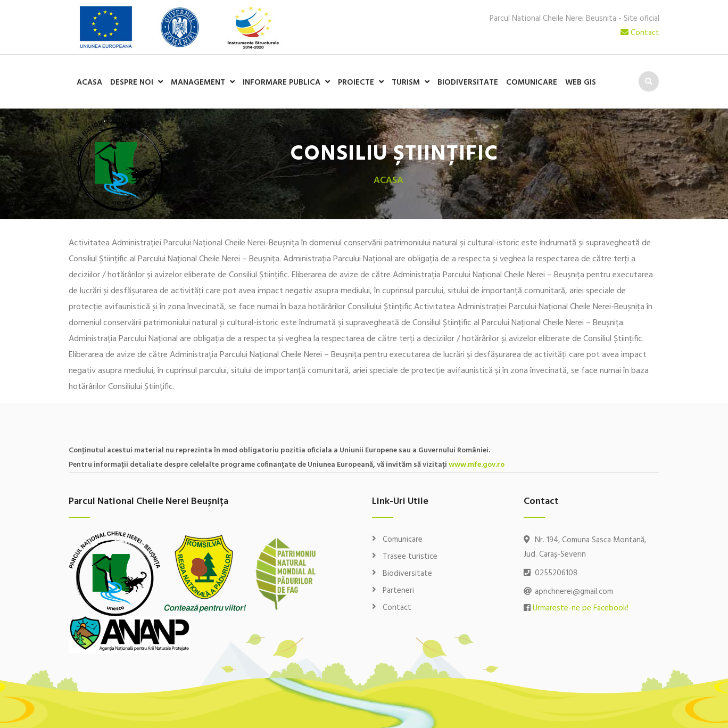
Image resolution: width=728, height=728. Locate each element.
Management (198, 82)
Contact (640, 33)
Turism (406, 82)
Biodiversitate (468, 82)
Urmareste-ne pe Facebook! (581, 608)
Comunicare (532, 82)
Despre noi (132, 82)
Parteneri (398, 591)
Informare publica (282, 82)
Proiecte (356, 82)
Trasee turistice (410, 557)
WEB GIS (581, 82)
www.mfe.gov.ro (477, 465)
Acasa (89, 82)
